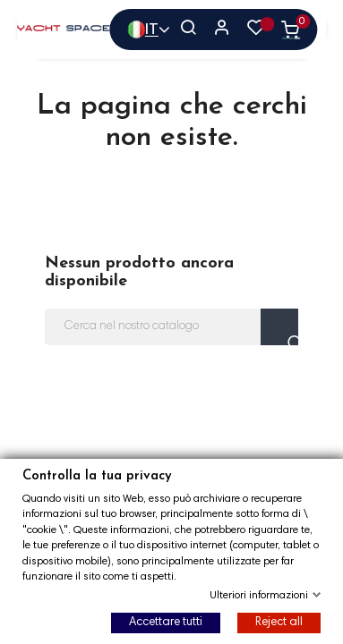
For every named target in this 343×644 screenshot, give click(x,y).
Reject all (279, 623)
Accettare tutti (166, 623)
